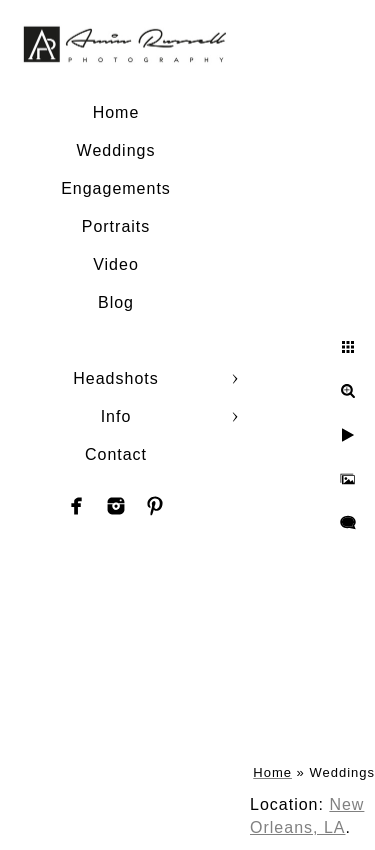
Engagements (116, 188)
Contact (116, 454)
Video (116, 264)
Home (116, 112)
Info (116, 416)
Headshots (116, 378)
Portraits (116, 226)
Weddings (116, 150)
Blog (116, 302)
